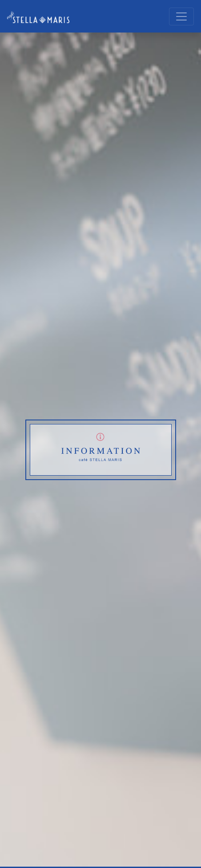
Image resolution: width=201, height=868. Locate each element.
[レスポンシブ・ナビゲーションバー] (181, 16)
